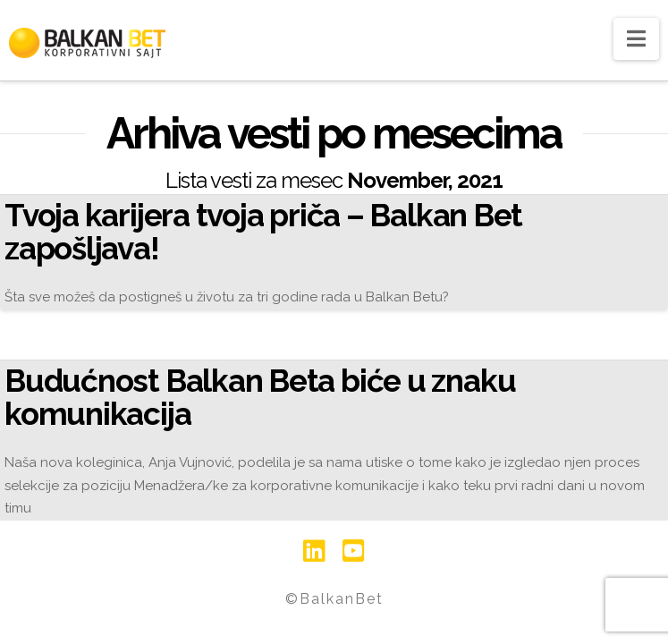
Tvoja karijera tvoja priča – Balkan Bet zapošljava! (263, 232)
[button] (636, 39)
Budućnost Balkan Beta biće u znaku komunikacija (260, 397)
